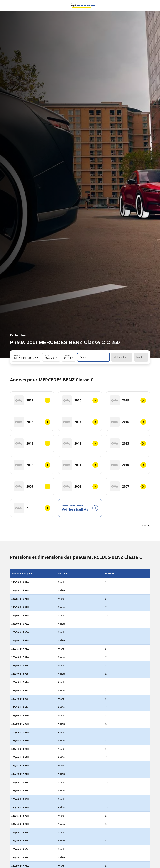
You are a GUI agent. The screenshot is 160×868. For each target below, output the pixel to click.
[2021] (32, 400)
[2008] (80, 486)
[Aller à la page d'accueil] (83, 5)
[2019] (128, 400)
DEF (146, 526)
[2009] (32, 486)
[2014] (80, 443)
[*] (32, 508)
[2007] (128, 486)
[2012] (32, 465)
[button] (37, 357)
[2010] (128, 465)
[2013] (128, 443)
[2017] (80, 422)
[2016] (128, 422)
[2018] (32, 422)
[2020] (80, 400)
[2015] (32, 443)
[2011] (80, 465)
